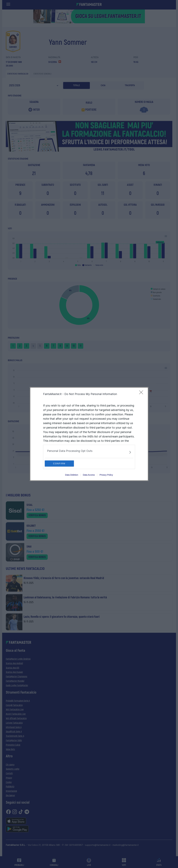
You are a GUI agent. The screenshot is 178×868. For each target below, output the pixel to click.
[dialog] (89, 434)
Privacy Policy (106, 475)
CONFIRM (59, 464)
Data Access (89, 475)
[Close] (142, 393)
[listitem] (89, 452)
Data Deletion (72, 475)
